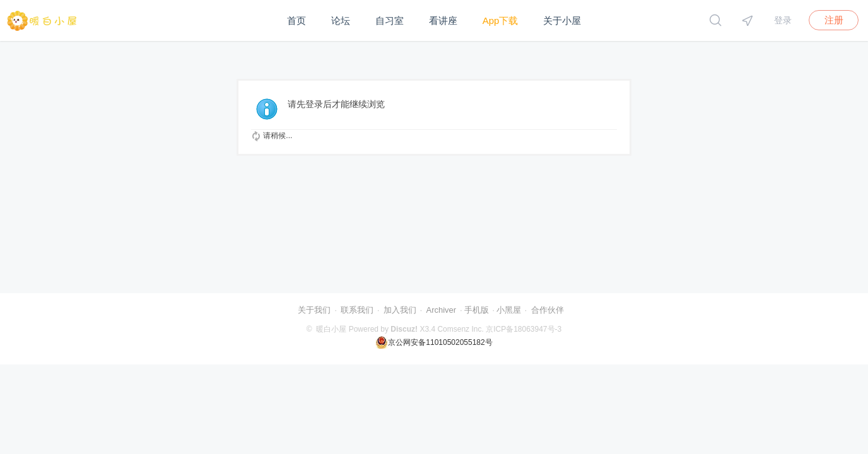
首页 (296, 20)
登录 (783, 20)
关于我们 (314, 310)
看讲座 (443, 20)
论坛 (341, 20)
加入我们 (400, 310)
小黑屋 (509, 310)
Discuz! (404, 329)
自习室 (390, 20)
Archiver (441, 310)
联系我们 (357, 310)
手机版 (477, 310)
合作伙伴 (548, 310)
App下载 (501, 20)
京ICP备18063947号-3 (524, 329)
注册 (834, 20)
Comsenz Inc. (460, 329)
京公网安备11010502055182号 (434, 342)
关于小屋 (562, 20)
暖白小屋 (331, 329)
